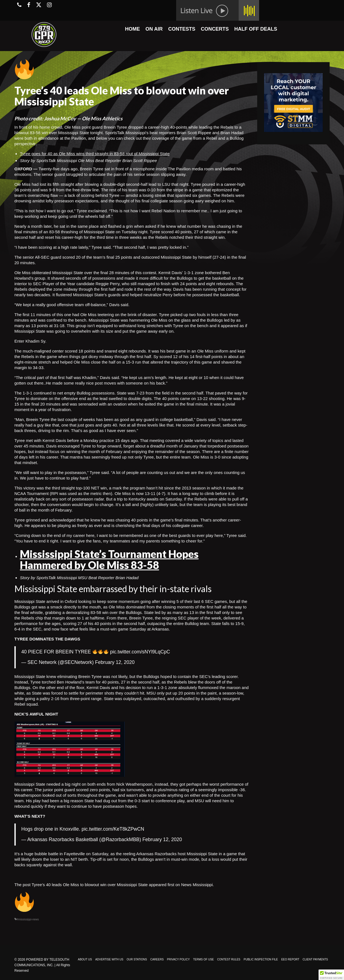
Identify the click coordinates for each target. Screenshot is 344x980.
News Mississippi (197, 885)
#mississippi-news (28, 919)
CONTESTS (182, 29)
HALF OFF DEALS (256, 29)
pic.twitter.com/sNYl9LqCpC (140, 652)
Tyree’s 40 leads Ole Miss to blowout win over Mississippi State (90, 885)
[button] (331, 975)
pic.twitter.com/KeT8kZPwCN (113, 829)
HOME (132, 29)
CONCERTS (215, 29)
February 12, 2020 (115, 662)
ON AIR (154, 29)
